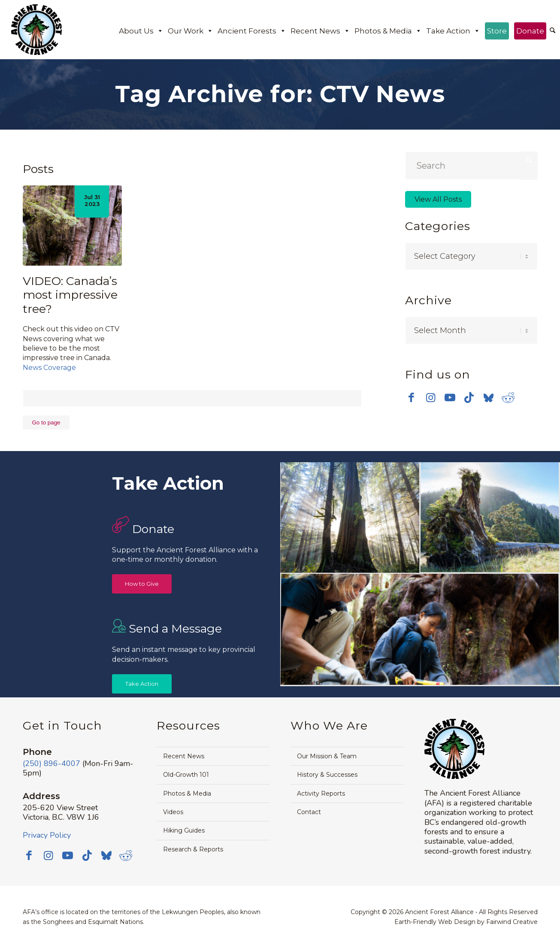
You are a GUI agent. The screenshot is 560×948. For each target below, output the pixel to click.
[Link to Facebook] (411, 397)
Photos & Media (388, 31)
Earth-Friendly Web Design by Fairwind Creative (466, 922)
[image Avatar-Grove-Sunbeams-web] (350, 518)
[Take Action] (142, 684)
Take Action (453, 31)
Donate (530, 31)
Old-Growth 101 (186, 775)
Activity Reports (321, 794)
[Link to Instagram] (431, 397)
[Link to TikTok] (469, 397)
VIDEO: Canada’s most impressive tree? (70, 295)
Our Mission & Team (327, 756)
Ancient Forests (252, 31)
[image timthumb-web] (490, 518)
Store (497, 31)
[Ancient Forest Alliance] (36, 30)
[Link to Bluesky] (489, 398)
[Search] (552, 31)
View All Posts (438, 199)
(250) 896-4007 (51, 763)
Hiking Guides (184, 830)
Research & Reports (193, 849)
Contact (309, 812)
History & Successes (327, 775)
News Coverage (49, 368)
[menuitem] (552, 31)
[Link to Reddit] (508, 397)
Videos (173, 812)
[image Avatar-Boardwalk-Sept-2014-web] (420, 630)
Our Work (191, 31)
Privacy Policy (47, 835)
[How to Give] (142, 584)
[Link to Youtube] (450, 397)
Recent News (320, 31)
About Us (141, 31)
